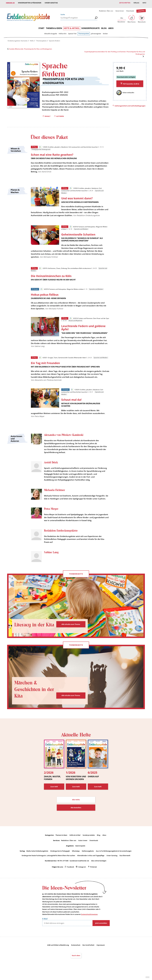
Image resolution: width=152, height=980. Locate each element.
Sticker (105, 31)
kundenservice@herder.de (79, 867)
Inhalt (48, 114)
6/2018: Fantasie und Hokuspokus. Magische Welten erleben (62, 288)
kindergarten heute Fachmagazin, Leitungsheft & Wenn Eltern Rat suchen (48, 861)
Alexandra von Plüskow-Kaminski (64, 434)
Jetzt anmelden (101, 929)
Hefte (32, 39)
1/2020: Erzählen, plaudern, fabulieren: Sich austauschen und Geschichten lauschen (68, 145)
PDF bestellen (131, 82)
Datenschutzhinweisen (89, 920)
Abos (111, 26)
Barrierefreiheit (88, 951)
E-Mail (45, 925)
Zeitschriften (124, 3)
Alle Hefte (76, 805)
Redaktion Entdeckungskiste (61, 536)
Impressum (101, 951)
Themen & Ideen (54, 26)
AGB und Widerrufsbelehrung (58, 951)
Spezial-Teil (72, 31)
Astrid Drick (51, 462)
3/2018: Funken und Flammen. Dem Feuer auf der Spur (90, 317)
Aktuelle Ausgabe (51, 31)
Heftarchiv (63, 31)
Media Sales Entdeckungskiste (37, 857)
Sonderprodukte (90, 26)
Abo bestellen (76, 813)
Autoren (60, 114)
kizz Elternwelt (125, 861)
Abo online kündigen (99, 867)
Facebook (70, 873)
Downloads (130, 9)
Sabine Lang (51, 558)
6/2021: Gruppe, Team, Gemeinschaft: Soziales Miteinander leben (62, 357)
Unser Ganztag (52, 3)
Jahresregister (96, 31)
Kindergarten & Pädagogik (30, 3)
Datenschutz (76, 951)
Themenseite (76, 580)
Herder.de (10, 3)
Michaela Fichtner (55, 490)
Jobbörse (141, 9)
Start (41, 26)
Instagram (82, 873)
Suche (63, 12)
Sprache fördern (55, 39)
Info (144, 3)
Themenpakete (84, 31)
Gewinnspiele (80, 852)
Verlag (136, 3)
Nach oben (76, 961)
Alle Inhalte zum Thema (71, 630)
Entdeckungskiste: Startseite (18, 39)
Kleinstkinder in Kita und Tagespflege (91, 861)
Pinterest (93, 873)
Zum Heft (54, 792)
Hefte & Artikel (72, 26)
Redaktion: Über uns (106, 9)
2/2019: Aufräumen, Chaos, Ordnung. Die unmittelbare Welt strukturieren (65, 267)
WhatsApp (76, 857)
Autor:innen (120, 9)
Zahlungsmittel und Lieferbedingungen (130, 104)
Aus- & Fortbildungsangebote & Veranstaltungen (114, 857)
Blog (104, 26)
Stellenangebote (88, 857)
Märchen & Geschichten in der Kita (32, 695)
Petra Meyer (51, 512)
